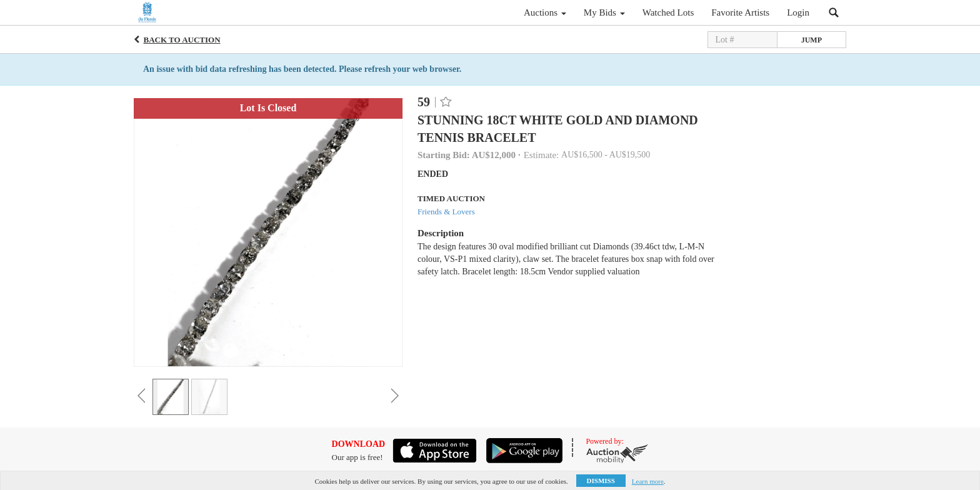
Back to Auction (182, 40)
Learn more (648, 481)
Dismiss (601, 481)
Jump (812, 40)
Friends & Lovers (446, 212)
